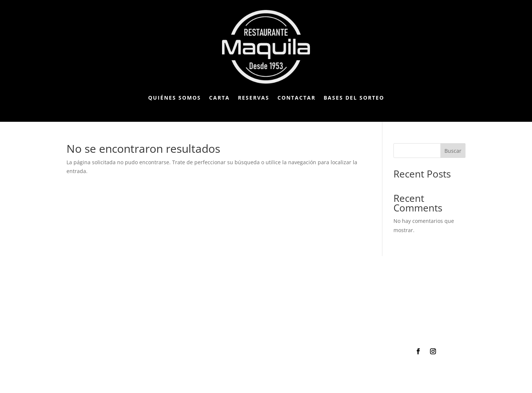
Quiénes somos (175, 98)
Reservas (254, 98)
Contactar (296, 98)
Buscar (453, 151)
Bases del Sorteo (354, 98)
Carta (219, 98)
